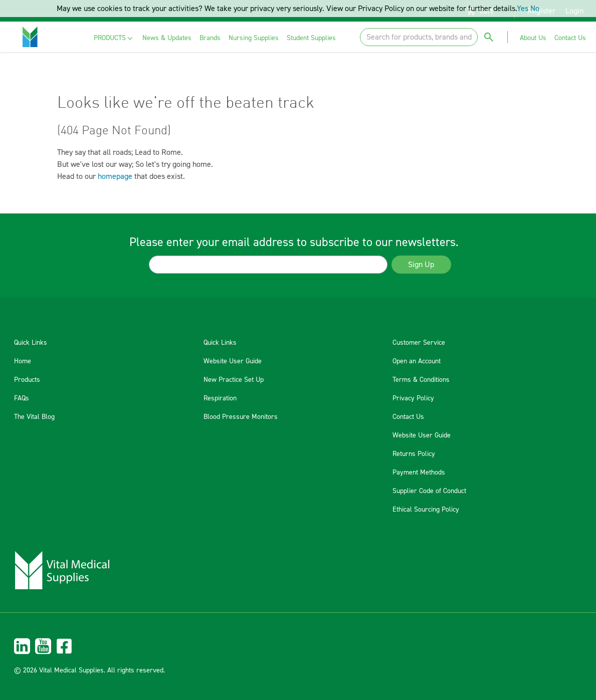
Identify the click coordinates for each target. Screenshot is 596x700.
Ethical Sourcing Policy (426, 510)
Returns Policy (414, 454)
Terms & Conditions (421, 380)
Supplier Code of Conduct (429, 491)
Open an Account (417, 361)
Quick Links (31, 343)
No (535, 9)
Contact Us (408, 417)
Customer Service (419, 343)
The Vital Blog (34, 417)
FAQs (22, 398)
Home (23, 361)
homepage (115, 176)
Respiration (220, 398)
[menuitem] (114, 38)
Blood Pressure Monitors (241, 417)
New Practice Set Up (234, 380)
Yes (523, 9)
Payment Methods (419, 473)
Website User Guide (233, 361)
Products (27, 380)
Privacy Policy (413, 398)
